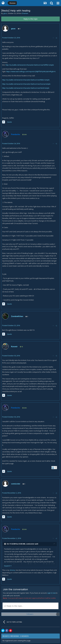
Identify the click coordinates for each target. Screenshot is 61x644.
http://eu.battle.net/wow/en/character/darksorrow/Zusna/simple (26, 84)
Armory (12, 570)
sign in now (52, 593)
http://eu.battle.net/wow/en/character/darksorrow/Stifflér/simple (30, 65)
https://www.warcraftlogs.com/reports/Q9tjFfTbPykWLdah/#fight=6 (31, 71)
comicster (16, 484)
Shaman (25, 13)
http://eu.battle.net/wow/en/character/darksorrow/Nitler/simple (26, 80)
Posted (11, 38)
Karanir (14, 347)
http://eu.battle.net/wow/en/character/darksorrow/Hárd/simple (26, 88)
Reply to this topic (31, 19)
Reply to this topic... (14, 606)
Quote (9, 122)
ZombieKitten (17, 316)
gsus (5, 13)
